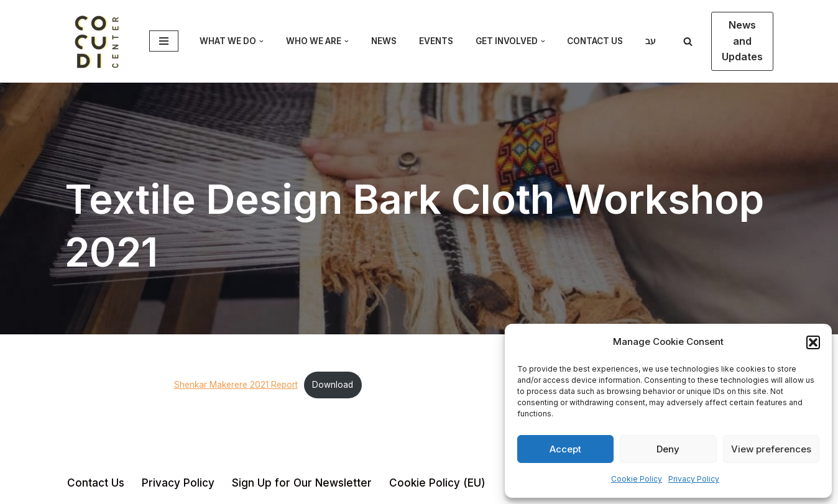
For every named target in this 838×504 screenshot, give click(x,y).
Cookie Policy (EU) (437, 483)
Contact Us (595, 41)
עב (651, 41)
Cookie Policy (637, 479)
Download (333, 385)
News (384, 41)
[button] (813, 342)
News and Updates (742, 41)
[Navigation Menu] (164, 41)
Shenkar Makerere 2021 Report (236, 385)
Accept (565, 449)
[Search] (688, 41)
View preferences (771, 449)
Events (436, 41)
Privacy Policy (694, 479)
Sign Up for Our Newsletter (302, 483)
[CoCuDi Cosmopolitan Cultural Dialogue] (98, 41)
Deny (668, 449)
